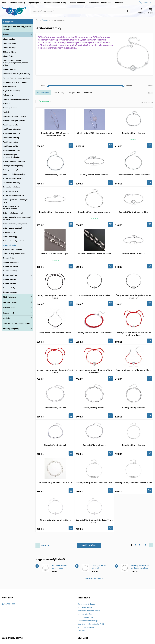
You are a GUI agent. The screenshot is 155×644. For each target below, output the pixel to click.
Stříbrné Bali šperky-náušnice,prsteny (11, 208)
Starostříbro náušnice (12, 187)
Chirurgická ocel (10, 302)
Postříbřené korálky (11, 125)
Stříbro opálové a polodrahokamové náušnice (17, 218)
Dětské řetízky (9, 56)
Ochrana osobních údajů (88, 621)
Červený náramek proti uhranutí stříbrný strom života (94, 371)
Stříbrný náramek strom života (59, 567)
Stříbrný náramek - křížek (133, 254)
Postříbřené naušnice (11, 133)
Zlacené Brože (9, 258)
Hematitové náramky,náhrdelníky (16, 74)
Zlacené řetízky (9, 288)
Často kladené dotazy (17, 3)
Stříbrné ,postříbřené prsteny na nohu (16, 201)
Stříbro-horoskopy (10, 237)
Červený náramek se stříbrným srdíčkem (134, 370)
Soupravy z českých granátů (14, 174)
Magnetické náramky (11, 91)
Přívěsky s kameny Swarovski (14, 161)
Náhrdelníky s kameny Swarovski (16, 99)
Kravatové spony (9, 86)
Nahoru (45, 545)
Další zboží (89, 545)
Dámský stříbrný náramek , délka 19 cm (55, 482)
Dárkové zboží (9, 308)
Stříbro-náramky (9, 245)
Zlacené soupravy (10, 292)
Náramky (7, 103)
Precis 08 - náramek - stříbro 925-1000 (94, 254)
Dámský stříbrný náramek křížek (94, 175)
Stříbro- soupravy (10, 232)
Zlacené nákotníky (10, 266)
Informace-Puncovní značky (55, 3)
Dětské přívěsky (9, 48)
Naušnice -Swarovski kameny (14, 116)
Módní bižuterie (10, 297)
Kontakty (119, 3)
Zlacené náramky (10, 271)
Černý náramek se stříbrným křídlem (55, 333)
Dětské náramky (9, 43)
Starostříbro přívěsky (11, 191)
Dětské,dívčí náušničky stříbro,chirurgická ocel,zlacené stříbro (15, 63)
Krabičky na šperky (11, 328)
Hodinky (7, 318)
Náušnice (7, 112)
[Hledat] (127, 11)
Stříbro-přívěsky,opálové (13, 249)
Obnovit (150, 86)
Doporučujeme (43, 92)
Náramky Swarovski (11, 108)
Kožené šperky (9, 313)
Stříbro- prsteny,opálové (12, 228)
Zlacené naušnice (10, 275)
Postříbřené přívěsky (11, 138)
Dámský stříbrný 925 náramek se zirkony (94, 133)
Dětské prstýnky (9, 52)
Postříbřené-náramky (11, 150)
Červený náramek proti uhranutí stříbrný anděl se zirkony (134, 334)
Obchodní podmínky (77, 3)
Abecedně (88, 92)
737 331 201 (148, 3)
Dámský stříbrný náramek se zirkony (134, 175)
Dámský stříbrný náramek (133, 133)
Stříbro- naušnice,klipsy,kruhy (15, 224)
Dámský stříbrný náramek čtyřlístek (55, 520)
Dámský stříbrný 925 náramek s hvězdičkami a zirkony (55, 134)
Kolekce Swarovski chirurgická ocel (17, 78)
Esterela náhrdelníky (11, 69)
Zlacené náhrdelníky (11, 262)
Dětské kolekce (9, 39)
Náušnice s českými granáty (14, 121)
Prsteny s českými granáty (13, 166)
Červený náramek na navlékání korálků (94, 333)
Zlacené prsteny (9, 283)
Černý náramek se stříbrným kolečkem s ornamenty (133, 297)
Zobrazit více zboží (93, 578)
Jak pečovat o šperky (86, 614)
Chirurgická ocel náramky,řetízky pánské (17, 28)
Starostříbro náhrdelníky (13, 178)
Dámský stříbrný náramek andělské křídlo (94, 482)
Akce (4, 3)
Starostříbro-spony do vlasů (14, 195)
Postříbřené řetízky (11, 146)
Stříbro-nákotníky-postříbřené (15, 241)
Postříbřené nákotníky (12, 129)
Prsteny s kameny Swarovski (14, 170)
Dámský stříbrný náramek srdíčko (134, 212)
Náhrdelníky (8, 95)
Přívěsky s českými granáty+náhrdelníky (11, 156)
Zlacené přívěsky (10, 279)
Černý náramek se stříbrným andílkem (94, 295)
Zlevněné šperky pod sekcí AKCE (100, 3)
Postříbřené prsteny (11, 142)
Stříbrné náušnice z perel (13, 213)
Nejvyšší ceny (74, 92)
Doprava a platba (35, 3)
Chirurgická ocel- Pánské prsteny (17, 323)
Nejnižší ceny (59, 92)
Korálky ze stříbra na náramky (15, 82)
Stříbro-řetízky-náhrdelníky (14, 254)
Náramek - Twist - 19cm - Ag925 (55, 254)
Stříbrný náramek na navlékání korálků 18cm (140, 567)
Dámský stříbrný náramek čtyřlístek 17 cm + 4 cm (94, 521)
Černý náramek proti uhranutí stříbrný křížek (55, 297)
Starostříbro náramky (11, 183)
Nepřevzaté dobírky (86, 627)
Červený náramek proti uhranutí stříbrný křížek (55, 371)
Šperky (6, 34)
